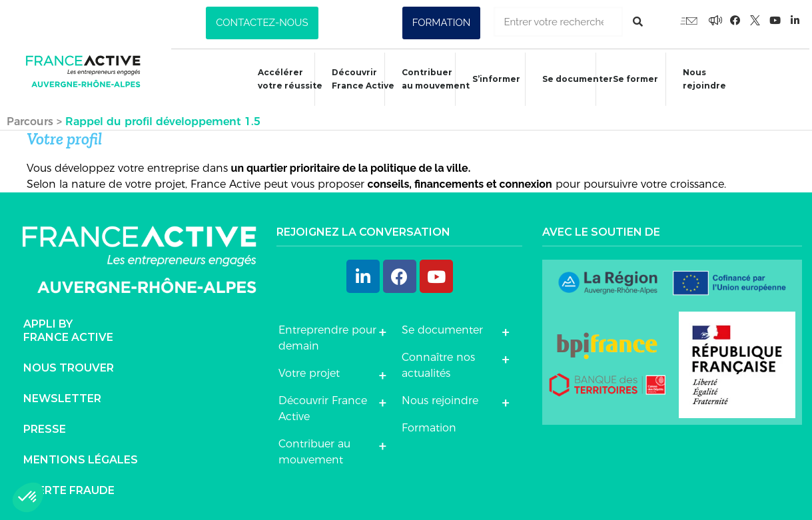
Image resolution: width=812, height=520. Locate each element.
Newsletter (62, 394)
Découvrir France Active (356, 79)
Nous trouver (69, 363)
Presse (45, 424)
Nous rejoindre (700, 79)
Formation (429, 424)
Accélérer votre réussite (282, 79)
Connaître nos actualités (438, 361)
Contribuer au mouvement (429, 79)
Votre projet (309, 369)
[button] (262, 23)
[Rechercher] (638, 22)
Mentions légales (81, 455)
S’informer (490, 81)
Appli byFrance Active (68, 326)
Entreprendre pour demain (327, 334)
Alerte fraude (69, 486)
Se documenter (572, 81)
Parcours (30, 118)
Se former (630, 81)
